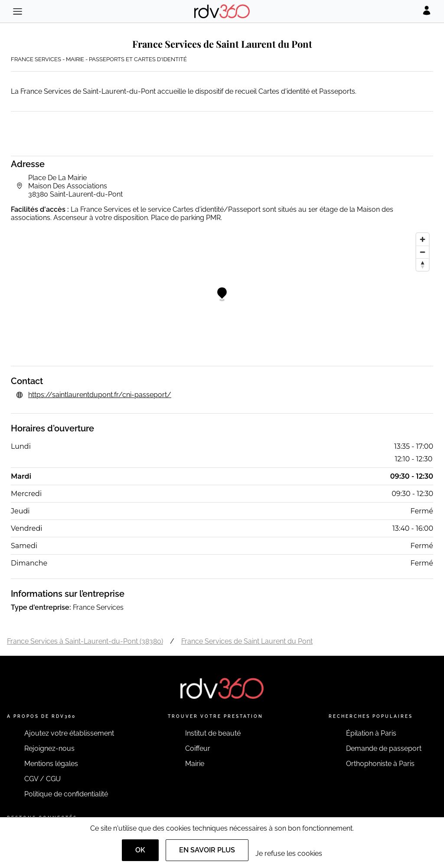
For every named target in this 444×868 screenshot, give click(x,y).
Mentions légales (51, 764)
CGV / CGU (42, 779)
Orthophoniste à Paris (380, 764)
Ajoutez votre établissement (69, 733)
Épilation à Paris (371, 733)
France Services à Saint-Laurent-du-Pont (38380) (85, 641)
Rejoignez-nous (49, 748)
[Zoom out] (423, 252)
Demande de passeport (384, 748)
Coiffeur (198, 748)
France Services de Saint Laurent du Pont (247, 641)
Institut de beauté (213, 733)
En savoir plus (207, 850)
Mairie (195, 764)
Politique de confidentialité (66, 794)
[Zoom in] (423, 239)
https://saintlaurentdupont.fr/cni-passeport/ (100, 395)
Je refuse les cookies (289, 853)
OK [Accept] (140, 850)
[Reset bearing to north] (423, 265)
